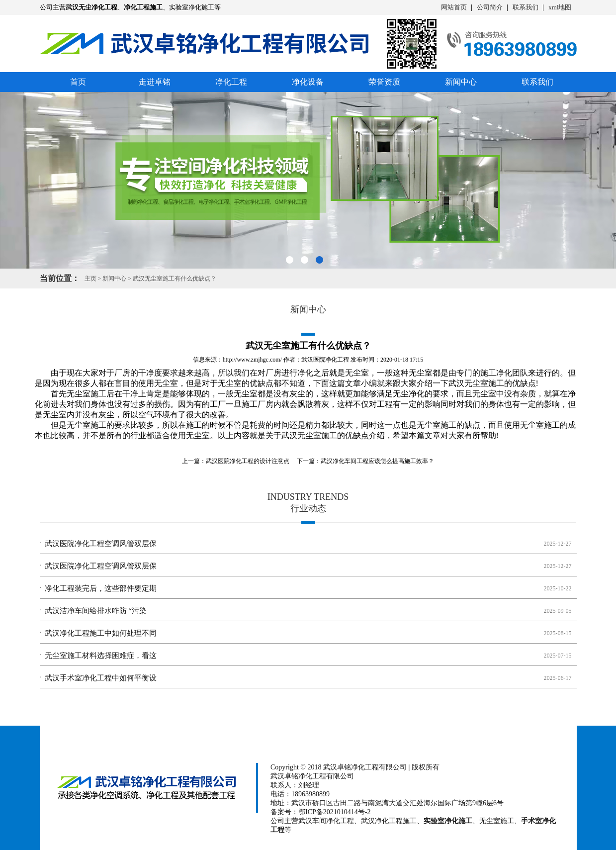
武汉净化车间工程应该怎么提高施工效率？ (377, 461)
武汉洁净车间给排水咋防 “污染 (96, 611)
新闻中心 (461, 82)
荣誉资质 (384, 82)
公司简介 (490, 7)
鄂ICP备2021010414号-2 (334, 812)
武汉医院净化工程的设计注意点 (248, 461)
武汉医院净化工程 (325, 360)
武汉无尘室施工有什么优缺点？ (175, 279)
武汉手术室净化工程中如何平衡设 (101, 678)
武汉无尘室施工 (476, 383)
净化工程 (231, 82)
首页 (78, 82)
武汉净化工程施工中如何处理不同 (101, 633)
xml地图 (560, 7)
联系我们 (526, 7)
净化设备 (308, 82)
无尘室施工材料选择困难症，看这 (101, 656)
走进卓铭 (155, 82)
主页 (90, 279)
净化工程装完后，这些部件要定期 (101, 588)
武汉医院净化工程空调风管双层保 (101, 544)
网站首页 (454, 7)
